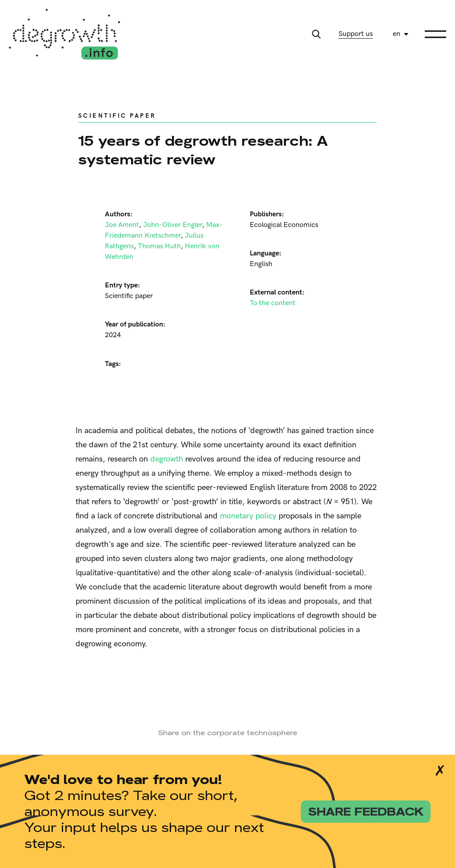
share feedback (366, 812)
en (397, 34)
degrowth (167, 459)
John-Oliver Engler (173, 225)
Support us (356, 34)
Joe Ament (122, 225)
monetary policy (248, 516)
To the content (273, 303)
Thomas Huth (159, 246)
